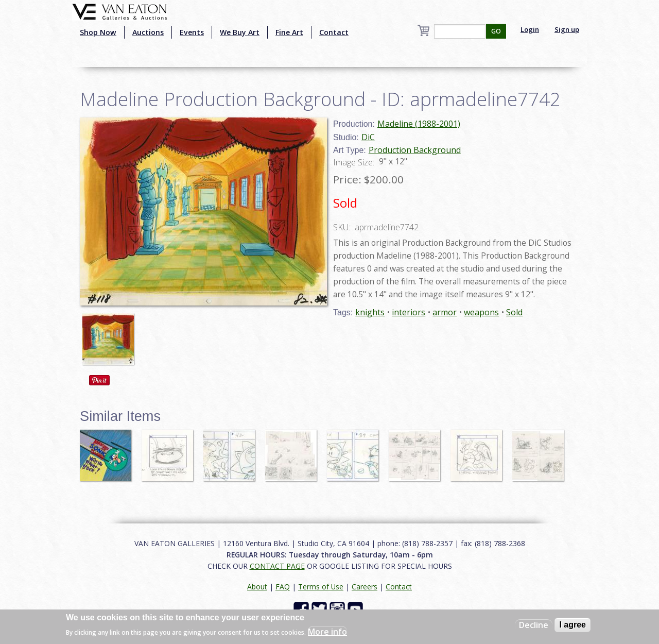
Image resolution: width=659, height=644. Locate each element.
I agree (573, 625)
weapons (481, 312)
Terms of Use (321, 587)
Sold (514, 312)
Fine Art (289, 32)
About (257, 587)
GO (496, 31)
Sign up (567, 29)
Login (530, 29)
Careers (365, 587)
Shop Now (98, 32)
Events (192, 32)
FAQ (283, 587)
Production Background (415, 150)
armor (445, 312)
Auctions (148, 32)
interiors (409, 312)
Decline (534, 625)
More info (327, 632)
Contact (334, 32)
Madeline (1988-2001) (419, 124)
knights (370, 312)
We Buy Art (240, 32)
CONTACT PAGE (277, 566)
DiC (368, 137)
